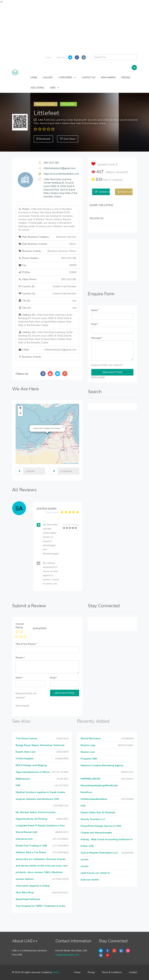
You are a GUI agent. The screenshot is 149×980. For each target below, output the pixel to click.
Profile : (46, 219)
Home (77, 972)
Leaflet (64, 463)
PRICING (126, 78)
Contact (133, 972)
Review (20, 658)
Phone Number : (47, 258)
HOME (34, 78)
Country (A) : (47, 294)
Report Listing (128, 192)
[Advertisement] (74, 28)
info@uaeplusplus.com (67, 955)
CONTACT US (88, 78)
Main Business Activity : (47, 244)
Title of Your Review (26, 644)
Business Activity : (47, 251)
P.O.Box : (47, 272)
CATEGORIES (67, 78)
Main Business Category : (47, 237)
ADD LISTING (37, 88)
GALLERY (48, 78)
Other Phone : (47, 279)
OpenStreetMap (74, 463)
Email (95, 324)
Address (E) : (45, 320)
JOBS (55, 88)
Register (61, 57)
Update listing (106, 192)
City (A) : (47, 308)
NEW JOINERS (108, 78)
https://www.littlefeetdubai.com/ (61, 174)
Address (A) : (46, 337)
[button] (63, 427)
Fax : (47, 265)
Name (95, 310)
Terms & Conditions (112, 972)
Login (49, 57)
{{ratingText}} (40, 628)
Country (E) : (47, 287)
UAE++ (56, 972)
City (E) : (47, 301)
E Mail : (47, 350)
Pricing (91, 972)
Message (97, 338)
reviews (116, 180)
